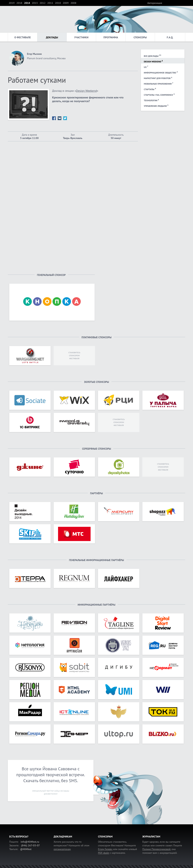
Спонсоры (140, 37)
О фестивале (23, 37)
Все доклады (153, 56)
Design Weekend (153, 61)
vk (60, 118)
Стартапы (150, 89)
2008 (73, 3)
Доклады (52, 37)
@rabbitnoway (51, 794)
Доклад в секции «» (75, 91)
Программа (111, 37)
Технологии (151, 100)
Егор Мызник (34, 54)
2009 (66, 3)
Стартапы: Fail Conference (159, 95)
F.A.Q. (170, 37)
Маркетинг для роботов (158, 78)
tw (65, 118)
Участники (81, 37)
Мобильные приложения (159, 83)
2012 (43, 3)
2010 (58, 3)
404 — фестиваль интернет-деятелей (22, 19)
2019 (12, 3)
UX (146, 67)
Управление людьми (156, 106)
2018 (19, 3)
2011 (50, 3)
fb (54, 118)
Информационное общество (161, 72)
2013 (35, 3)
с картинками (111, 853)
